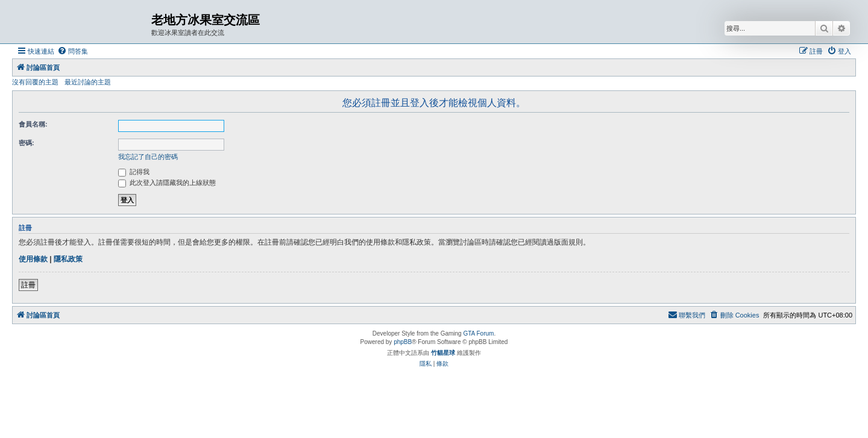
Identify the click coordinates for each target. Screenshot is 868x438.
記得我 (134, 172)
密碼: (27, 143)
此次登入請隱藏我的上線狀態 (167, 183)
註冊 (28, 285)
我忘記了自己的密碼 (148, 157)
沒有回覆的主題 (35, 82)
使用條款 (33, 259)
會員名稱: (33, 124)
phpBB (403, 342)
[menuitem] (73, 51)
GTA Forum (478, 333)
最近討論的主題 (88, 82)
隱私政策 (68, 259)
